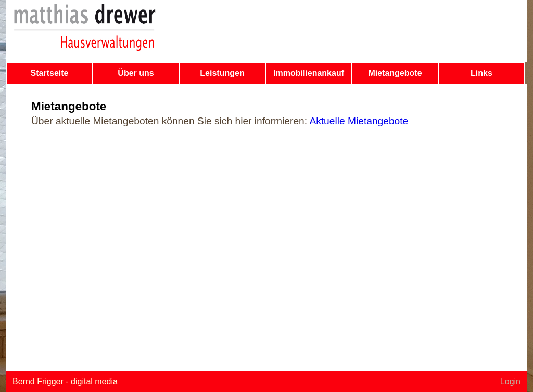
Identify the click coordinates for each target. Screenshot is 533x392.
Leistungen (222, 73)
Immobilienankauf (309, 73)
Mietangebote (395, 73)
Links (481, 73)
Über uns (136, 73)
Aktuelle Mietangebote (359, 121)
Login (510, 381)
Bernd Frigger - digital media (65, 381)
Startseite (50, 73)
